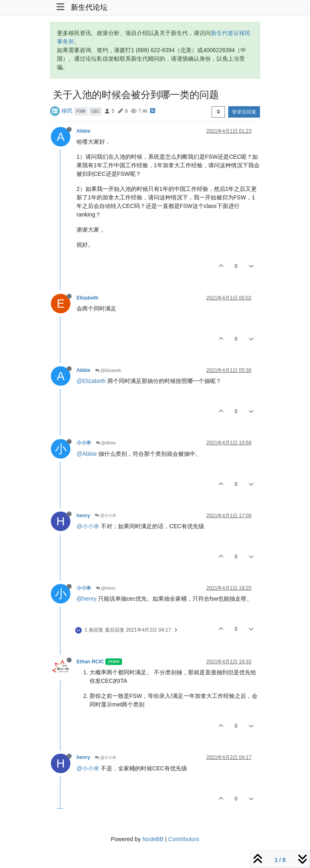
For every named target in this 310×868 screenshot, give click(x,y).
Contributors (184, 839)
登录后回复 (244, 112)
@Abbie (106, 443)
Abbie (83, 131)
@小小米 (106, 515)
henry (83, 516)
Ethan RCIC (90, 662)
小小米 (84, 443)
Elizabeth (87, 298)
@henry (106, 588)
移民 (67, 111)
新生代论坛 (89, 7)
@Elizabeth (108, 371)
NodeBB (153, 839)
